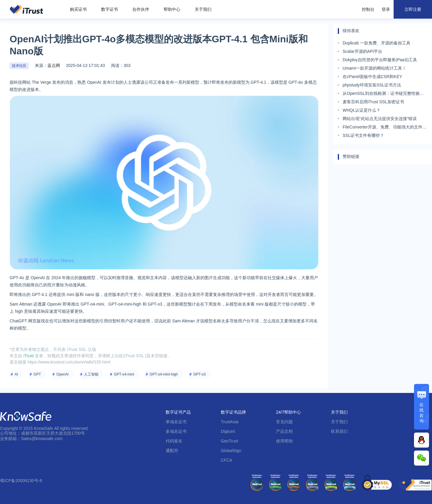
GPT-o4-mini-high (164, 374)
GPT (37, 374)
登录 (386, 9)
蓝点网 (54, 65)
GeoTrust (229, 441)
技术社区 (19, 66)
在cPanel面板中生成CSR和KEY (372, 77)
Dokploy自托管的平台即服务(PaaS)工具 (380, 60)
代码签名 (174, 441)
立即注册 (413, 9)
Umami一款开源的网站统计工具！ (374, 68)
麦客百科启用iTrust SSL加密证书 (373, 102)
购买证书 (78, 9)
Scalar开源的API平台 (362, 51)
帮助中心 (172, 9)
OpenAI (63, 374)
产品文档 (284, 431)
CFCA (226, 460)
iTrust (28, 356)
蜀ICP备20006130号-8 (21, 481)
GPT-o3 (199, 374)
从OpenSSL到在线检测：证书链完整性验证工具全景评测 (383, 94)
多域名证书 (176, 431)
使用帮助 (284, 441)
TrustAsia (230, 422)
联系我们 (339, 431)
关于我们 (203, 9)
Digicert (228, 431)
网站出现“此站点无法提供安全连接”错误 (380, 119)
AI (16, 374)
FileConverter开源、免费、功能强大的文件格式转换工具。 (385, 128)
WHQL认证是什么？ (361, 110)
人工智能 (91, 374)
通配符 (172, 451)
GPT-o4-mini (124, 374)
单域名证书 (176, 422)
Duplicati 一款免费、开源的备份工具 (376, 43)
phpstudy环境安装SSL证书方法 (372, 85)
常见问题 (284, 422)
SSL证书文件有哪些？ (363, 135)
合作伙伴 (141, 9)
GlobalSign (231, 451)
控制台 (368, 9)
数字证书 (109, 9)
